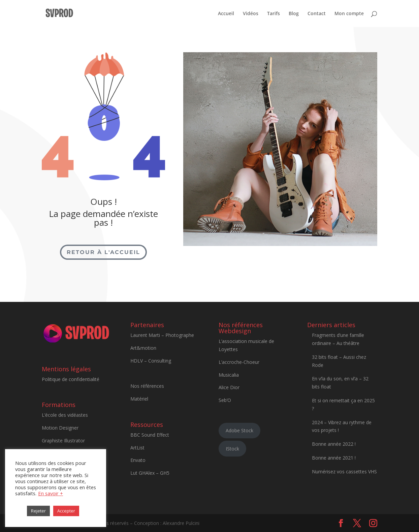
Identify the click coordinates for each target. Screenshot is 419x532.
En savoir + (51, 493)
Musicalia (229, 375)
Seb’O (225, 400)
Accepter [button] (66, 511)
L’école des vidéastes (65, 415)
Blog (294, 14)
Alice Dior (229, 387)
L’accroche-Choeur (239, 362)
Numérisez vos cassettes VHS (344, 472)
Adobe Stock (239, 430)
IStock (232, 449)
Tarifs (273, 14)
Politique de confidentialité (71, 379)
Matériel (139, 399)
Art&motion (143, 348)
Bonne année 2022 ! (334, 444)
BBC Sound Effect (150, 435)
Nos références (147, 386)
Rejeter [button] (38, 511)
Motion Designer (60, 428)
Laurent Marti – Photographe (162, 335)
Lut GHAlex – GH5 (150, 473)
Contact (317, 14)
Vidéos (251, 14)
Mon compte (349, 14)
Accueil (226, 14)
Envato (138, 460)
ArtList (137, 448)
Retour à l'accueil (103, 252)
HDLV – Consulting (151, 361)
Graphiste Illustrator (63, 441)
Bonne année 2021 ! (334, 458)
